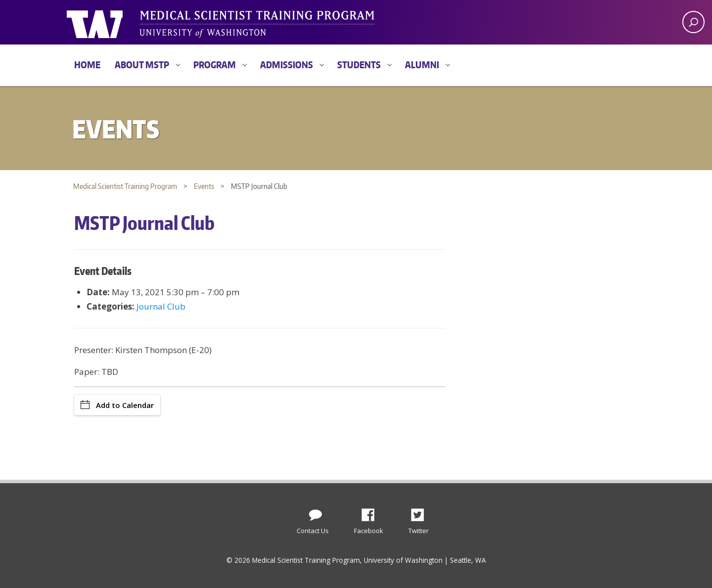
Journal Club (161, 306)
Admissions (287, 65)
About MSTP (142, 65)
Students (359, 65)
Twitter (421, 512)
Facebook (372, 512)
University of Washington (107, 22)
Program (215, 65)
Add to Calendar (117, 405)
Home (87, 65)
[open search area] (693, 22)
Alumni (422, 65)
